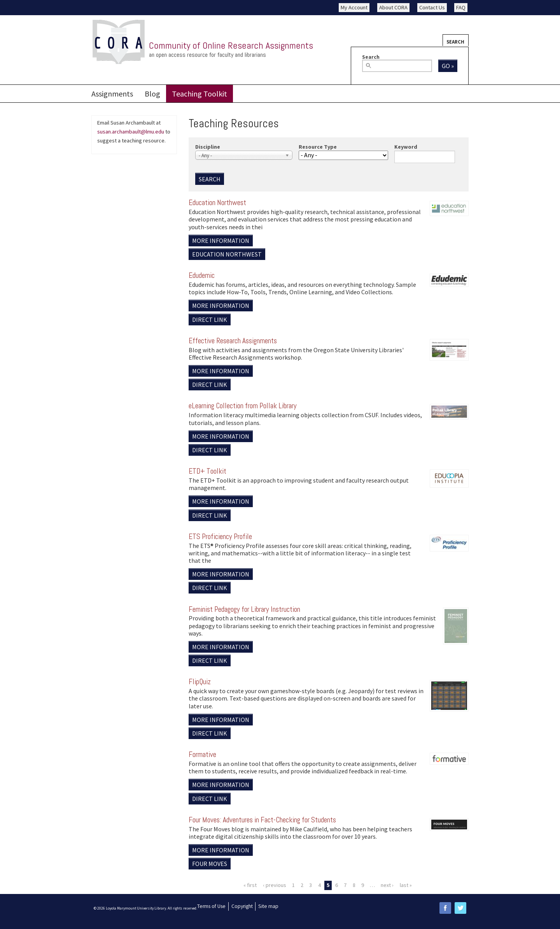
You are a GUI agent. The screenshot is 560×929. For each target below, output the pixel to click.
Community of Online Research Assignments (231, 45)
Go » (448, 66)
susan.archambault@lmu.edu (131, 132)
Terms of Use (211, 906)
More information (221, 241)
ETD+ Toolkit (207, 471)
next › (387, 885)
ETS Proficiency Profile (220, 537)
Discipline (208, 147)
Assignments (112, 94)
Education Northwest (217, 203)
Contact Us (432, 7)
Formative (202, 754)
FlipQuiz (200, 682)
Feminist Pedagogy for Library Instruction (244, 609)
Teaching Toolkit (199, 94)
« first (250, 885)
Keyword (406, 147)
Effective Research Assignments (233, 341)
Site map (268, 906)
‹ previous (275, 885)
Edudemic (202, 275)
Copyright (242, 906)
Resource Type (318, 147)
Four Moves (210, 864)
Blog (152, 94)
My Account (354, 7)
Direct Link (210, 320)
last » (406, 885)
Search (455, 42)
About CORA (393, 7)
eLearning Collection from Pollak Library (243, 406)
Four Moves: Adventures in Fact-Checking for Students (262, 820)
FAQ (461, 7)
